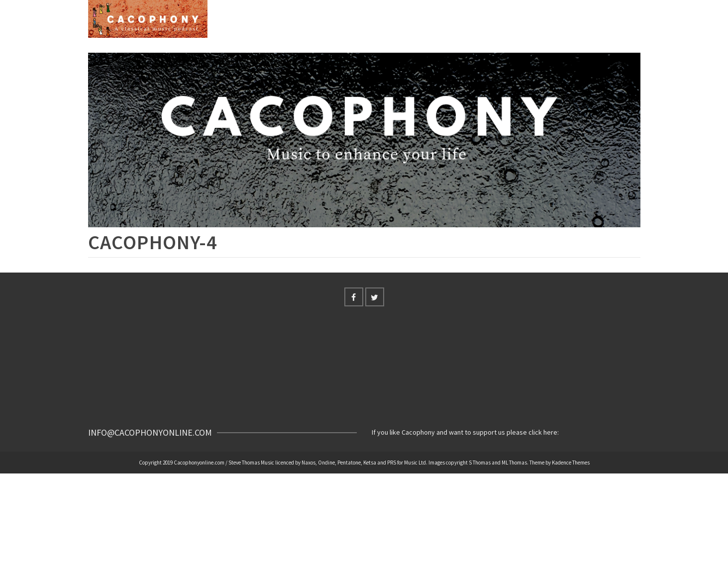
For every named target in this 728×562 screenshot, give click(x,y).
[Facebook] (354, 297)
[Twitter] (375, 297)
